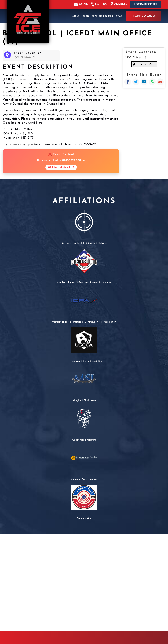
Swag (119, 16)
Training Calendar (144, 16)
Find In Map (144, 64)
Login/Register (146, 4)
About (76, 16)
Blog (86, 16)
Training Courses (102, 16)
